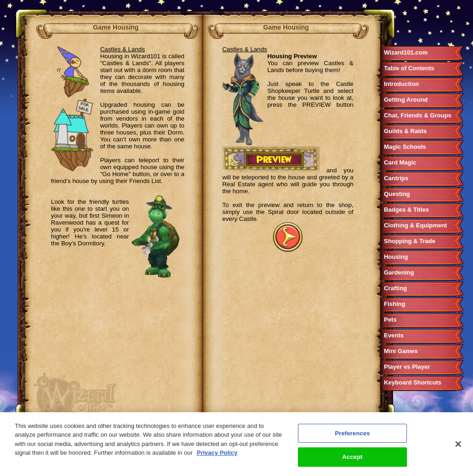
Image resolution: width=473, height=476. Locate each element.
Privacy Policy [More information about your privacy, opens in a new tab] (217, 454)
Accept (352, 458)
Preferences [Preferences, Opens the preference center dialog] (352, 434)
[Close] (458, 445)
